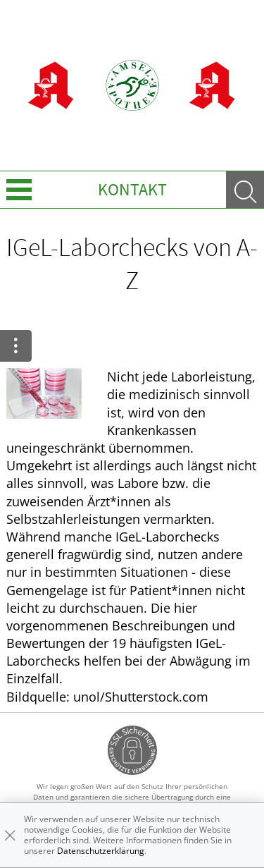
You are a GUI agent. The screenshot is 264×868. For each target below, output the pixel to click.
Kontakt (132, 189)
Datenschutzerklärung (101, 851)
